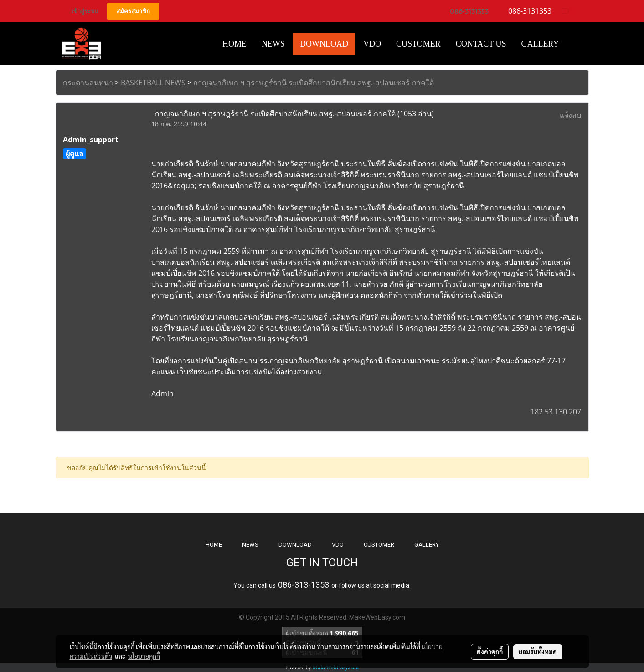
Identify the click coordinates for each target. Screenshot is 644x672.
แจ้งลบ (570, 115)
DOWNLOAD (295, 545)
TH (569, 11)
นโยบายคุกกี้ (144, 656)
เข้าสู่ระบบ (85, 11)
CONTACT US (481, 44)
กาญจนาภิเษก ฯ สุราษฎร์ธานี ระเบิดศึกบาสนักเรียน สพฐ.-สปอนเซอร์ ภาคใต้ (314, 83)
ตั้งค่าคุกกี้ (490, 651)
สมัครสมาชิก (133, 11)
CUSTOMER (379, 545)
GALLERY (427, 545)
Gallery (540, 44)
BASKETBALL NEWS (153, 83)
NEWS (250, 545)
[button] (575, 44)
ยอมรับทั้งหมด (538, 651)
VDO (372, 44)
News (273, 44)
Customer (418, 44)
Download (324, 44)
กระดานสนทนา (88, 83)
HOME (234, 44)
